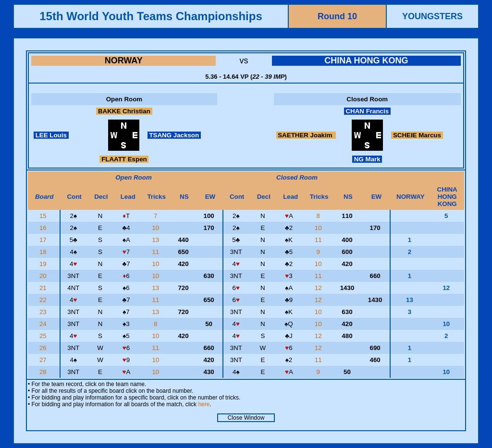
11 (319, 240)
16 (44, 228)
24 (44, 324)
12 (319, 288)
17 (44, 240)
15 (44, 216)
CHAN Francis (367, 111)
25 (44, 336)
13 (156, 240)
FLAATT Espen (124, 159)
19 (44, 264)
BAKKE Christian (124, 111)
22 (44, 300)
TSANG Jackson (174, 135)
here (204, 404)
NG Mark (367, 159)
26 (44, 348)
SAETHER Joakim (306, 135)
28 (44, 372)
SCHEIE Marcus (417, 135)
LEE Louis (51, 135)
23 (44, 312)
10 (156, 228)
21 (44, 288)
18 (44, 252)
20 (44, 276)
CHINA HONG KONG (366, 61)
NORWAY (124, 61)
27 (44, 360)
